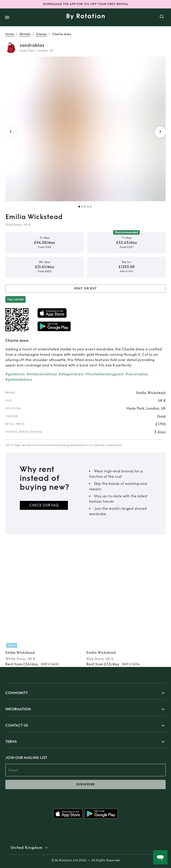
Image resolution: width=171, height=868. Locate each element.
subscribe (85, 785)
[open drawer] (7, 17)
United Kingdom (26, 848)
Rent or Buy (85, 289)
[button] (85, 693)
